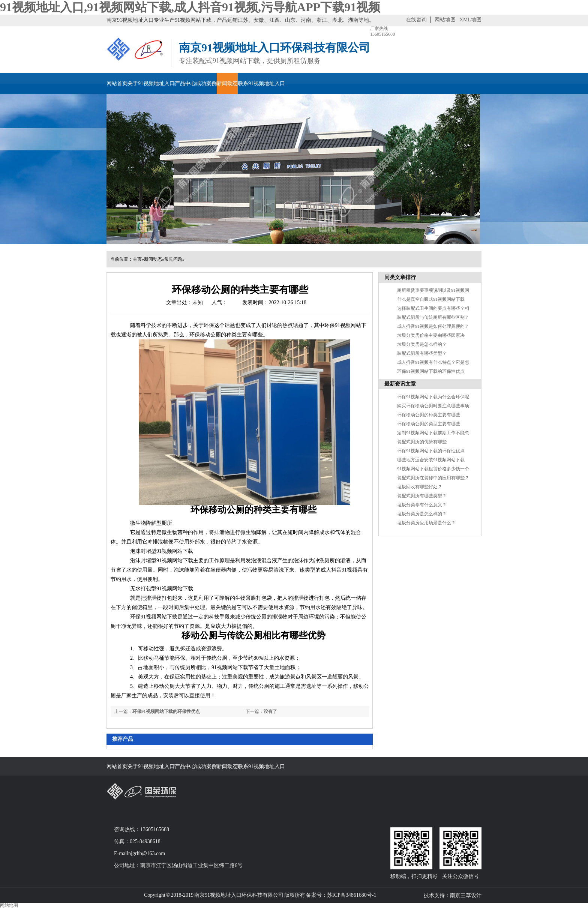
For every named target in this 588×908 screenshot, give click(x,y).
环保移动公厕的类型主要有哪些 (429, 424)
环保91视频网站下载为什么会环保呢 (433, 397)
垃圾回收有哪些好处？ (420, 487)
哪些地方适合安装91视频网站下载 (431, 460)
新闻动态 (227, 83)
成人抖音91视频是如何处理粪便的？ (433, 326)
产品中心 (185, 83)
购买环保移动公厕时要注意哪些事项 (433, 406)
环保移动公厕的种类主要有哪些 (429, 415)
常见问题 (173, 259)
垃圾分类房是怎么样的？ (422, 514)
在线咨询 (416, 20)
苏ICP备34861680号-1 (352, 895)
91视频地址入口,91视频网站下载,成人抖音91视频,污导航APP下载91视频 (190, 7)
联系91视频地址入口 (261, 83)
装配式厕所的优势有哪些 (422, 442)
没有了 (270, 711)
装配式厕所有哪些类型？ (422, 496)
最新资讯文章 (400, 384)
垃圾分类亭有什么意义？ (422, 505)
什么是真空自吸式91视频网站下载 (431, 299)
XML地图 (470, 20)
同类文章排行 (400, 277)
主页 (137, 259)
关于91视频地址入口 (151, 83)
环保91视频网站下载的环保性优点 (166, 711)
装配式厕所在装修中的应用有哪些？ (433, 478)
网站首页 (117, 83)
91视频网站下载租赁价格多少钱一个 (433, 469)
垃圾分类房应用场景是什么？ (426, 523)
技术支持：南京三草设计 (453, 895)
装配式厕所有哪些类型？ (422, 353)
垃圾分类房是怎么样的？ (422, 344)
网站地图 (445, 20)
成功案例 (206, 83)
